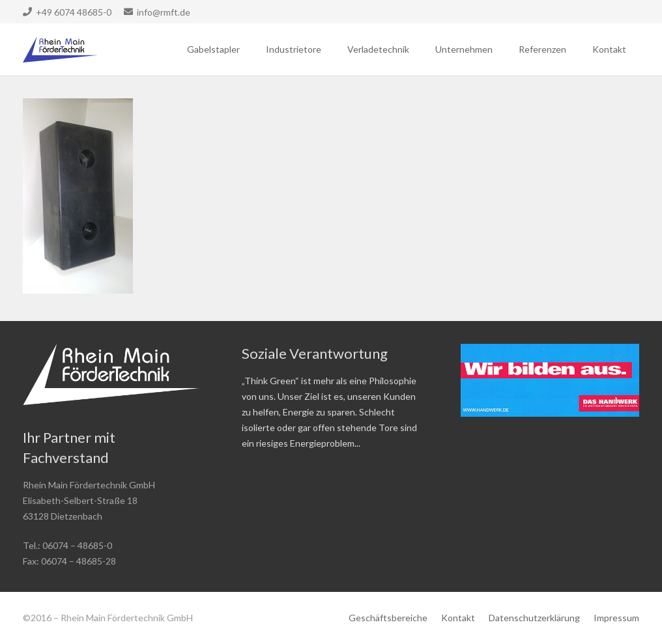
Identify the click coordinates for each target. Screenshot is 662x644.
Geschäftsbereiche (388, 618)
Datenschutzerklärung (534, 618)
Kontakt (458, 618)
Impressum (616, 618)
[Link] (61, 49)
